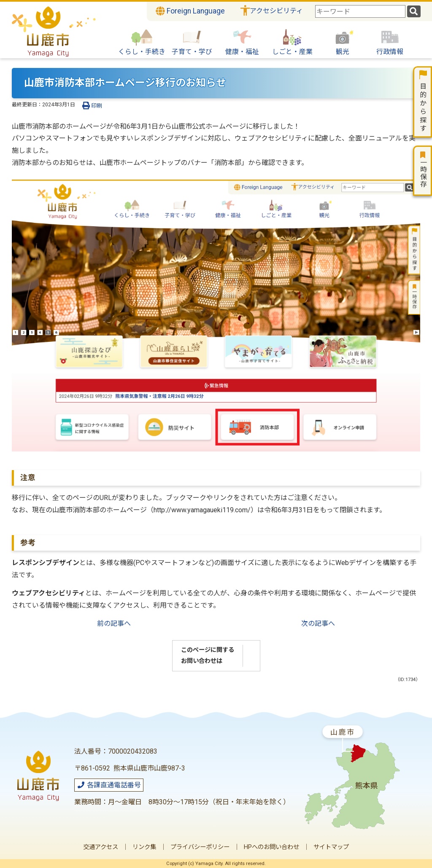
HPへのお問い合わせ (271, 847)
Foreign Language (190, 11)
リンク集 (144, 847)
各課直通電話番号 (109, 785)
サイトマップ (331, 847)
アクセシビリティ (276, 11)
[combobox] (360, 11)
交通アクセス (101, 847)
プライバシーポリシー (200, 847)
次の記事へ (318, 623)
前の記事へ (114, 623)
